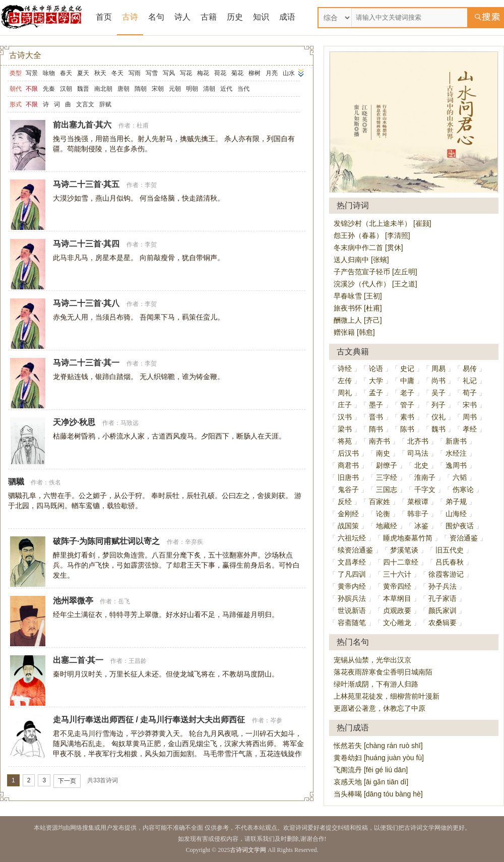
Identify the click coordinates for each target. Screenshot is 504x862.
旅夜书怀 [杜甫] (358, 308)
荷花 (220, 73)
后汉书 (348, 453)
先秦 (49, 89)
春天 (66, 73)
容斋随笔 (352, 623)
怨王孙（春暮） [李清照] (372, 235)
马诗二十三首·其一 (86, 363)
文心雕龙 (397, 623)
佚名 (55, 482)
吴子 (438, 393)
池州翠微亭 (73, 601)
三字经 (387, 477)
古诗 (130, 17)
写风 (169, 73)
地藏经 (387, 526)
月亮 (272, 73)
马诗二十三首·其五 (86, 184)
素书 (407, 417)
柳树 (255, 73)
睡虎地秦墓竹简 (408, 538)
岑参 (276, 720)
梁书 (345, 429)
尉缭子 (387, 465)
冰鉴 (421, 526)
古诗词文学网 (248, 850)
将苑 (345, 441)
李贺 (151, 185)
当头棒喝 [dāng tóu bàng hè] (378, 794)
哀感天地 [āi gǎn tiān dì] (371, 782)
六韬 (460, 477)
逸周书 (456, 465)
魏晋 (83, 89)
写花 (186, 73)
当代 (243, 89)
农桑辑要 (443, 623)
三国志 (387, 489)
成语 (287, 17)
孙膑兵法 (352, 598)
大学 (376, 381)
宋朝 (158, 89)
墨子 (376, 405)
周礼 (345, 393)
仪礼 (438, 417)
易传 (470, 368)
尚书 (438, 381)
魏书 (438, 429)
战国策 (348, 526)
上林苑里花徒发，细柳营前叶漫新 (387, 696)
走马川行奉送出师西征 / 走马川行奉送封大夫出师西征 (149, 720)
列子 (438, 405)
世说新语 (352, 610)
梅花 (203, 73)
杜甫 (143, 126)
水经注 (456, 453)
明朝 (192, 89)
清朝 (209, 89)
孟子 (376, 393)
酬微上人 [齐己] (358, 320)
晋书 (376, 417)
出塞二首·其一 (78, 660)
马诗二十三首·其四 (86, 244)
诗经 (345, 368)
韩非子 (418, 514)
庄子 (345, 405)
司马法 (418, 453)
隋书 (376, 429)
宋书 (470, 405)
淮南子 (425, 477)
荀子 (470, 393)
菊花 (237, 73)
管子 (407, 405)
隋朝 (141, 89)
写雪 (152, 73)
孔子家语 (443, 598)
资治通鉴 (464, 538)
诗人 (182, 17)
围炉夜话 (460, 526)
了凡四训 (352, 574)
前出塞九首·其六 (82, 125)
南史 (383, 453)
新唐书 (456, 441)
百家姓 (380, 502)
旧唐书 (348, 477)
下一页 (67, 781)
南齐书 (380, 441)
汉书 (345, 417)
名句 (156, 17)
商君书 (348, 465)
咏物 (49, 73)
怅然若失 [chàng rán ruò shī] (378, 746)
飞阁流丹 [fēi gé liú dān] (371, 770)
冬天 (117, 73)
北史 (421, 465)
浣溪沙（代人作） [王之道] (375, 284)
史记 (407, 368)
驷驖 (16, 482)
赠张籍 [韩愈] (354, 332)
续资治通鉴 (355, 550)
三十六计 (397, 574)
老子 (407, 393)
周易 (438, 368)
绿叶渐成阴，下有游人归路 (376, 684)
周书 (470, 417)
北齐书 (418, 441)
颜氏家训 (443, 610)
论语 (376, 368)
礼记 (470, 381)
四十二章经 (401, 562)
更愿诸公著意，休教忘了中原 (380, 708)
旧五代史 (450, 550)
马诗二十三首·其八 (86, 303)
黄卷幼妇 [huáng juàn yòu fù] (379, 758)
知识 (261, 17)
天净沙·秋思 (74, 422)
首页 (104, 17)
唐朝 (123, 89)
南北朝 (103, 89)
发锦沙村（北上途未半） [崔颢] (383, 223)
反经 (345, 502)
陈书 (407, 429)
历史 (235, 17)
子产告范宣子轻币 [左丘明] (375, 272)
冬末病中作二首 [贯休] (368, 248)
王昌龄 (138, 661)
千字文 (425, 489)
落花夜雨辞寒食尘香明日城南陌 (383, 672)
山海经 (456, 514)
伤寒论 (463, 489)
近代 (226, 89)
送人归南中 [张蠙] (361, 260)
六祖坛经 (352, 538)
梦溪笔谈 (404, 550)
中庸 (407, 381)
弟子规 (456, 502)
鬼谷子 (348, 489)
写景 (32, 73)
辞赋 (105, 104)
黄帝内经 (352, 586)
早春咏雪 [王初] (358, 296)
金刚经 (348, 514)
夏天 (83, 73)
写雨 (135, 73)
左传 (345, 381)
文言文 (85, 104)
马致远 (130, 423)
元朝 (175, 89)
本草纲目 (397, 598)
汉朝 (66, 89)
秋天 (100, 73)
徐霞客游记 (446, 574)
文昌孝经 (352, 562)
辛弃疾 (194, 542)
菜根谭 (418, 502)
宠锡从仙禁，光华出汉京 (372, 660)
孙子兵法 (443, 586)
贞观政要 (397, 610)
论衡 (383, 514)
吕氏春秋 (450, 562)
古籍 (209, 17)
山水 (289, 73)
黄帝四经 (397, 586)
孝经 (470, 429)
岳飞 (124, 601)
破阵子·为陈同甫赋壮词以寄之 (106, 541)
